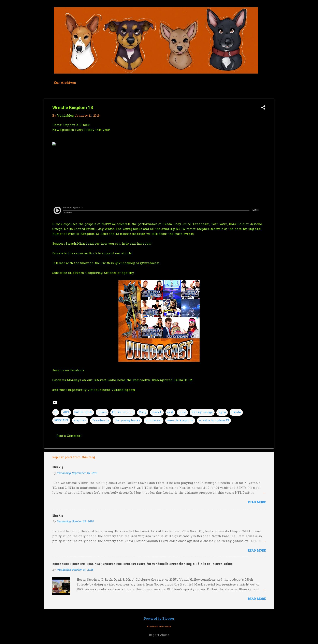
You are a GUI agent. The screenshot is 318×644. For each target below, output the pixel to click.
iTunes (78, 273)
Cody (143, 412)
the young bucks (127, 421)
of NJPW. (104, 224)
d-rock (157, 412)
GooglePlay (94, 273)
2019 (66, 412)
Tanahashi (100, 421)
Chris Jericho (123, 412)
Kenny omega (202, 412)
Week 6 (58, 516)
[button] (263, 108)
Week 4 (58, 467)
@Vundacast (150, 263)
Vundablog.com (123, 390)
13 (56, 412)
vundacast (154, 421)
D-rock (85, 125)
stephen (80, 421)
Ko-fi (93, 254)
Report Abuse (159, 635)
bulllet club (83, 412)
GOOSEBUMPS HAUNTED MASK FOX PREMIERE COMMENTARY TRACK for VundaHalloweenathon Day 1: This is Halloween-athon (142, 564)
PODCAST (61, 421)
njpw (222, 412)
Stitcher (111, 273)
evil (170, 412)
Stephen (69, 125)
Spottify (128, 273)
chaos (102, 412)
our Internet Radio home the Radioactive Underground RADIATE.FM (140, 380)
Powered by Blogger (159, 619)
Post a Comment (69, 436)
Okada (236, 412)
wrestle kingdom (180, 421)
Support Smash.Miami (70, 244)
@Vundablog (125, 263)
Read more (257, 502)
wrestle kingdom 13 (214, 421)
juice (182, 412)
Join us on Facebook (68, 371)
